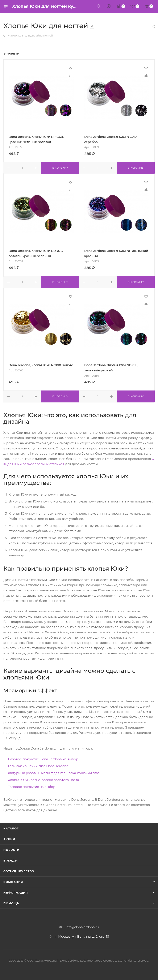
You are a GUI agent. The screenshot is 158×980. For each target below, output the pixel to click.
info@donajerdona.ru (82, 927)
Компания (13, 882)
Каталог (11, 828)
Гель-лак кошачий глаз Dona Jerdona (38, 766)
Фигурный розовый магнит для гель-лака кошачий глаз (54, 773)
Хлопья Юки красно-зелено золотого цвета (43, 780)
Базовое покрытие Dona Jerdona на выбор (43, 759)
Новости (11, 850)
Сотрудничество (19, 871)
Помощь (11, 903)
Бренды (11, 860)
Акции (9, 839)
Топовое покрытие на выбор (32, 787)
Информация (16, 893)
